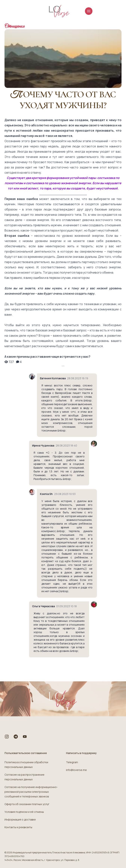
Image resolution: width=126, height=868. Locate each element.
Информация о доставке (20, 819)
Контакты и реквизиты (18, 827)
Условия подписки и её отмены (24, 812)
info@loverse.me (76, 770)
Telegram (72, 762)
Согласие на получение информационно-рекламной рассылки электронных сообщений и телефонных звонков (31, 792)
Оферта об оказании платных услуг (27, 804)
